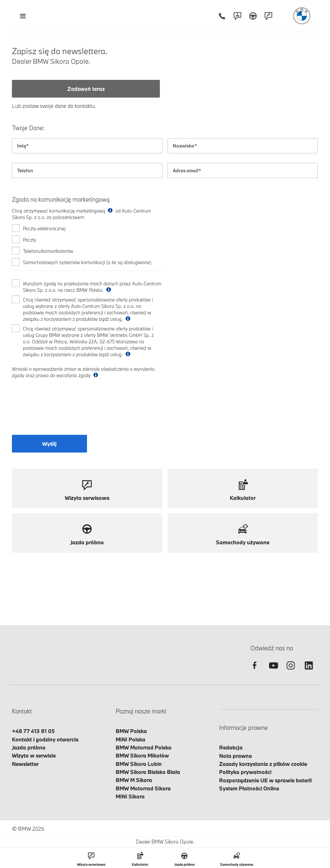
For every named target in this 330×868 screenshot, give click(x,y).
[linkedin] (309, 671)
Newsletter (25, 764)
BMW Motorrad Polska (144, 747)
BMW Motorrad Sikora (143, 788)
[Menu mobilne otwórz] (23, 16)
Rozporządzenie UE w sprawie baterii (265, 780)
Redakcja (231, 747)
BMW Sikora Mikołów (142, 755)
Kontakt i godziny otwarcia (45, 739)
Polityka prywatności (245, 772)
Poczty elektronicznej (44, 229)
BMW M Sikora (134, 780)
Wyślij (49, 444)
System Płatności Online (249, 788)
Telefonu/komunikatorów (48, 251)
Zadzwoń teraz (86, 89)
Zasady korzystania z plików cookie (263, 764)
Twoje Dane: (28, 128)
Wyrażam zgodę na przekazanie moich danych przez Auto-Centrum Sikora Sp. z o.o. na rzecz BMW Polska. (92, 287)
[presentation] (61, 411)
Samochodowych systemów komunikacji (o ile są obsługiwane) (87, 262)
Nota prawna (236, 756)
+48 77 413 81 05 (33, 731)
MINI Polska (131, 739)
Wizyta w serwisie (34, 755)
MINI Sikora (130, 796)
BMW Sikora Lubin (139, 764)
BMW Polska (131, 731)
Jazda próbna (29, 747)
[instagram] (291, 671)
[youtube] (273, 671)
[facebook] (255, 671)
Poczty (29, 240)
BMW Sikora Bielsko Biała (148, 772)
